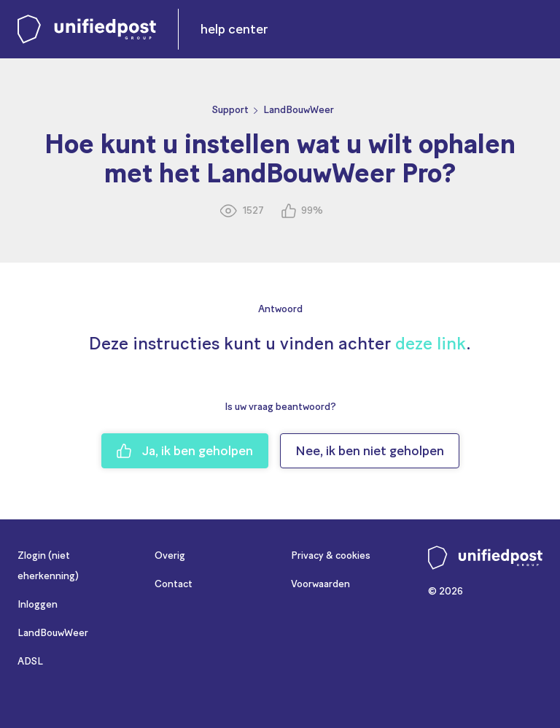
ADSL (30, 661)
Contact (174, 584)
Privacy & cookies (331, 555)
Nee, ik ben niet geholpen (370, 451)
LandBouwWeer (299, 110)
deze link (431, 343)
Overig (170, 555)
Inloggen (38, 604)
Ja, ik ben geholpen (185, 451)
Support (230, 110)
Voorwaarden (320, 584)
